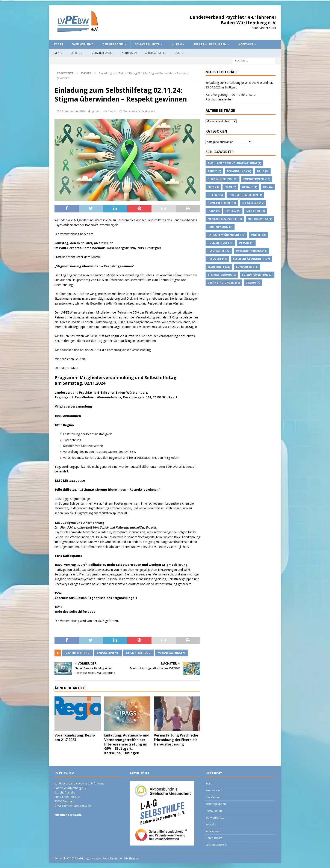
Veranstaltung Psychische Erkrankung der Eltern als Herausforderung (176, 740)
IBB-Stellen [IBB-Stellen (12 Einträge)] (253, 203)
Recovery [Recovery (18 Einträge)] (217, 259)
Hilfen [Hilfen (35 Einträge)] (215, 195)
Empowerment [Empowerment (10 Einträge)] (257, 179)
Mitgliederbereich (217, 845)
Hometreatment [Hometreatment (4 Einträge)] (222, 203)
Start (58, 44)
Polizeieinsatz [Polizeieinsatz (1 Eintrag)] (220, 243)
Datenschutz (214, 838)
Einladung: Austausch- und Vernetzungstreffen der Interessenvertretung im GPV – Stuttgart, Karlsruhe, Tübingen (127, 744)
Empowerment (108, 653)
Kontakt (246, 44)
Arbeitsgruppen (156, 53)
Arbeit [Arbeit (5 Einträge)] (214, 171)
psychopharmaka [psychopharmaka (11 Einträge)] (252, 251)
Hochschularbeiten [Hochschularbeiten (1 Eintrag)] (245, 195)
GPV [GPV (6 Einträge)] (268, 187)
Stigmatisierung (138, 653)
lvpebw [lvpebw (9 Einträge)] (233, 211)
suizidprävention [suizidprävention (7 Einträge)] (257, 275)
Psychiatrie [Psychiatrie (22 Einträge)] (219, 251)
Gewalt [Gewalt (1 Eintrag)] (250, 187)
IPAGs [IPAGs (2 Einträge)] (214, 211)
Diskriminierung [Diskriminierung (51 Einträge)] (223, 179)
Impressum (213, 831)
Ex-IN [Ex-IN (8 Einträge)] (230, 187)
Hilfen (177, 44)
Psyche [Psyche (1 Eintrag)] (246, 243)
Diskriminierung (77, 653)
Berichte (76, 53)
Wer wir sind (83, 44)
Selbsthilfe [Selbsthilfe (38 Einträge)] (219, 267)
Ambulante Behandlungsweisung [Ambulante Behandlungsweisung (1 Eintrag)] (234, 163)
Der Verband (113, 44)
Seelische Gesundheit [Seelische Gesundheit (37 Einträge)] (251, 259)
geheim (96, 111)
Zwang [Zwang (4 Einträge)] (253, 283)
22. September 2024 (73, 111)
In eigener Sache (101, 53)
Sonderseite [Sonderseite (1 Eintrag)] (247, 267)
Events (58, 53)
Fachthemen (129, 53)
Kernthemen (214, 811)
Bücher (180, 53)
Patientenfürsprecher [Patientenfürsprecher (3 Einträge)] (226, 235)
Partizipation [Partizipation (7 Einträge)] (220, 227)
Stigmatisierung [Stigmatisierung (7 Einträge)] (222, 275)
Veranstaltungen (171, 653)
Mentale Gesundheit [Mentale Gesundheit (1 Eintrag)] (225, 219)
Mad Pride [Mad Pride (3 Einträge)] (256, 211)
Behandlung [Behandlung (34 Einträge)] (239, 171)
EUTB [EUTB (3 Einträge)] (213, 187)
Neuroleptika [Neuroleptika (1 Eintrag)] (260, 219)
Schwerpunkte (147, 44)
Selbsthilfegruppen (210, 44)
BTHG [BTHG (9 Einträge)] (263, 171)
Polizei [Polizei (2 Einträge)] (258, 235)
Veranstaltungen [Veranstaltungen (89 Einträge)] (224, 283)
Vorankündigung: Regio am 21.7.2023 (75, 737)
